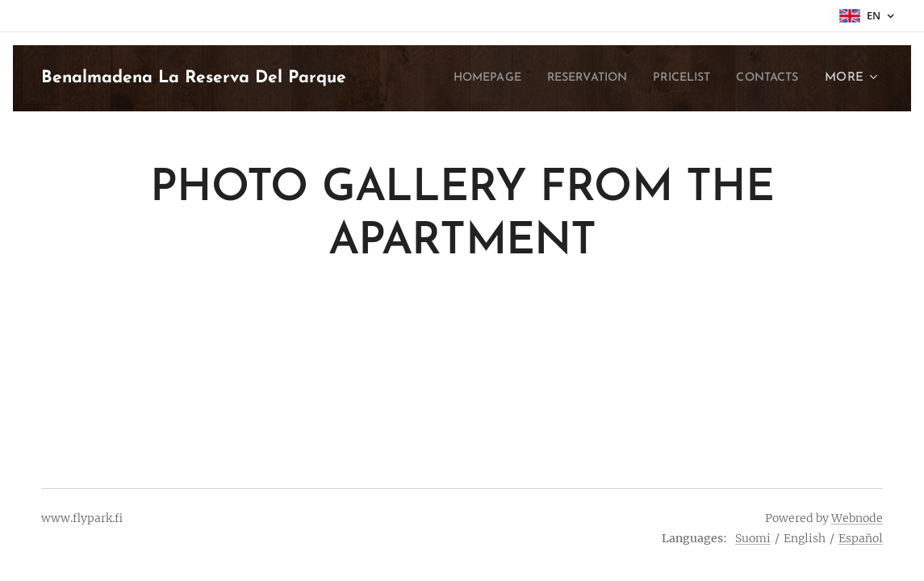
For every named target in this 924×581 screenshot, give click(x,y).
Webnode (857, 518)
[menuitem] (456, 78)
